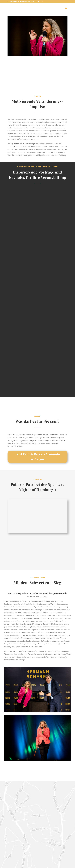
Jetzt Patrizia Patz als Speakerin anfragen (37, 457)
